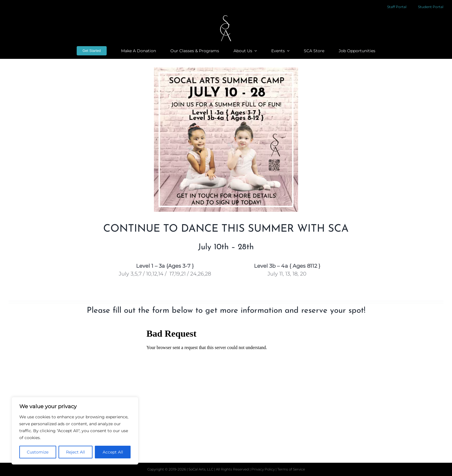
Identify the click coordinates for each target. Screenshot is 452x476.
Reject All (76, 452)
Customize (38, 452)
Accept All (113, 452)
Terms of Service (291, 469)
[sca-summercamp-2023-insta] (226, 140)
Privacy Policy (263, 469)
